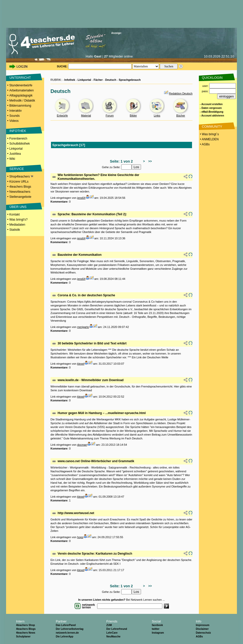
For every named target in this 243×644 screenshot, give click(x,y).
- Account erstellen (211, 104)
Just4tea (15, 154)
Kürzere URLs (19, 182)
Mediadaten (17, 225)
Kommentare (59, 202)
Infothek (70, 80)
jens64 (81, 198)
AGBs (199, 637)
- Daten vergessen (211, 108)
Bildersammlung (20, 106)
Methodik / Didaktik (22, 101)
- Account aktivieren (212, 116)
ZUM (109, 625)
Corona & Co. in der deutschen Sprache (86, 295)
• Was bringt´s (209, 134)
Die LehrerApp (65, 637)
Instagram (158, 633)
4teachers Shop (25, 625)
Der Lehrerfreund (117, 629)
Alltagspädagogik (21, 95)
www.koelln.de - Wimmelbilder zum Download (91, 380)
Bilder (133, 115)
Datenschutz (203, 633)
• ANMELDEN (209, 139)
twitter (155, 629)
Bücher (181, 115)
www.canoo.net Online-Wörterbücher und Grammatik (96, 461)
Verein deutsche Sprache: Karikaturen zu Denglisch (95, 554)
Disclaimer (202, 629)
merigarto (83, 327)
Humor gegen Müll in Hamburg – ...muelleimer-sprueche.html (102, 413)
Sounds (15, 116)
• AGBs (204, 144)
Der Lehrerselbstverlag (70, 629)
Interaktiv (16, 111)
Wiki (12, 159)
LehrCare (112, 633)
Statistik (15, 230)
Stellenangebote (20, 197)
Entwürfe (62, 115)
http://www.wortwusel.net (76, 513)
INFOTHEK (18, 131)
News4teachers (20, 192)
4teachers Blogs (20, 187)
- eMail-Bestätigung (212, 112)
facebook (157, 625)
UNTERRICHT (20, 78)
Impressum (203, 625)
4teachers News (26, 633)
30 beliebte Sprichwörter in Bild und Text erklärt (92, 343)
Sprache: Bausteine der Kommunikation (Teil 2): (92, 214)
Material (86, 115)
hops (80, 537)
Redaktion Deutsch (181, 93)
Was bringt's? (19, 220)
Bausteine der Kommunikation (80, 255)
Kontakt (15, 214)
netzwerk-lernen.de (67, 633)
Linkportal (16, 149)
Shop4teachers (21, 177)
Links (157, 115)
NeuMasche (113, 637)
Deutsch (111, 80)
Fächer (98, 80)
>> (149, 161)
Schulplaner (23, 637)
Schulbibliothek (20, 144)
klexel (81, 364)
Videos (14, 121)
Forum (110, 115)
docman (82, 445)
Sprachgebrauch (130, 80)
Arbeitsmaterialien (22, 90)
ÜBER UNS (18, 207)
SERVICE (17, 169)
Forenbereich (18, 139)
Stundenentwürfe (21, 85)
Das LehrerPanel (66, 625)
